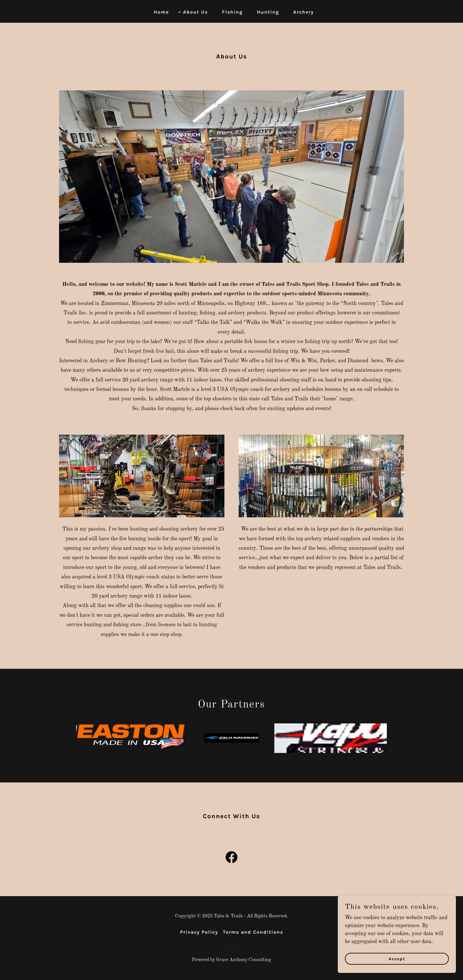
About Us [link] (195, 12)
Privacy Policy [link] (199, 932)
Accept (397, 959)
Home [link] (161, 12)
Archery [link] (304, 12)
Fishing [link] (232, 12)
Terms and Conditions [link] (253, 932)
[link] (231, 858)
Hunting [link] (268, 12)
